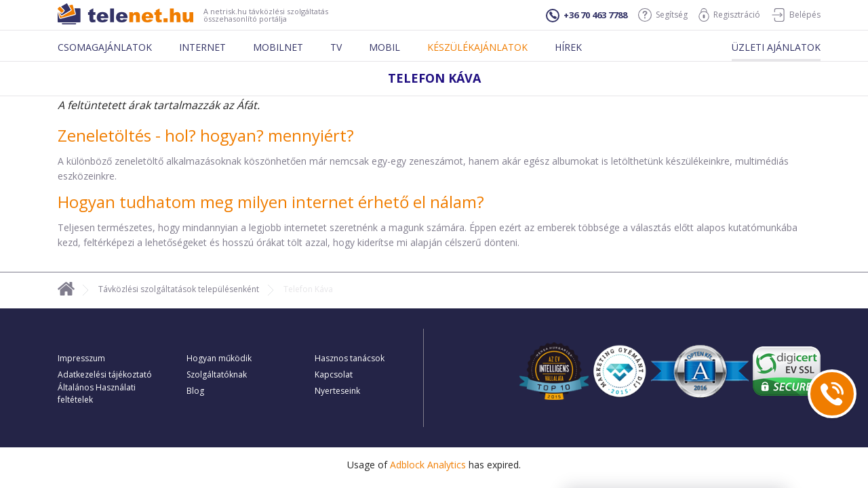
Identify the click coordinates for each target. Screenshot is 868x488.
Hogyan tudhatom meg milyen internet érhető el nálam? (271, 202)
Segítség (663, 15)
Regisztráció (729, 15)
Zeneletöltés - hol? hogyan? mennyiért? (206, 135)
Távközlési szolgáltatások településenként (179, 289)
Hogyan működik (219, 358)
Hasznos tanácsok (350, 358)
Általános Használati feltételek (97, 393)
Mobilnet (278, 47)
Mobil (384, 47)
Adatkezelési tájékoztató (105, 374)
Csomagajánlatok (105, 47)
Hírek (568, 47)
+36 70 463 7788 (587, 16)
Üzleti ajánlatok (776, 47)
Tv (336, 47)
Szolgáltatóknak (217, 374)
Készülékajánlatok (477, 47)
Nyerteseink (337, 391)
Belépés (796, 15)
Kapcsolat (334, 374)
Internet (202, 47)
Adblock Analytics (428, 465)
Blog (195, 391)
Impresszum (81, 358)
